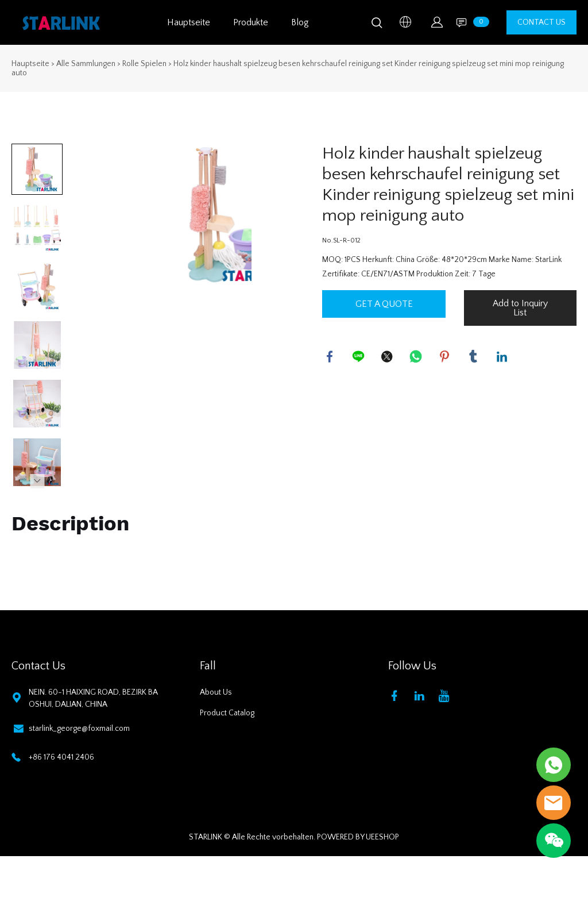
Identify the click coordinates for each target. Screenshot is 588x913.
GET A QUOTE (384, 304)
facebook (331, 357)
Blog (300, 22)
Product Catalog (227, 713)
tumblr (474, 357)
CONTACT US (541, 22)
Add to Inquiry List (520, 308)
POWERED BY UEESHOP (358, 837)
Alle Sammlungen (86, 64)
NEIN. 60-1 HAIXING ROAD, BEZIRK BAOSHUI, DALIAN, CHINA (93, 698)
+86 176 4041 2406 (61, 757)
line (359, 357)
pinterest (446, 357)
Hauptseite (189, 22)
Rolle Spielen (144, 64)
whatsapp (417, 357)
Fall (208, 666)
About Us (216, 692)
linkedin (503, 357)
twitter (388, 357)
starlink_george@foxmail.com (79, 729)
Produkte (251, 22)
